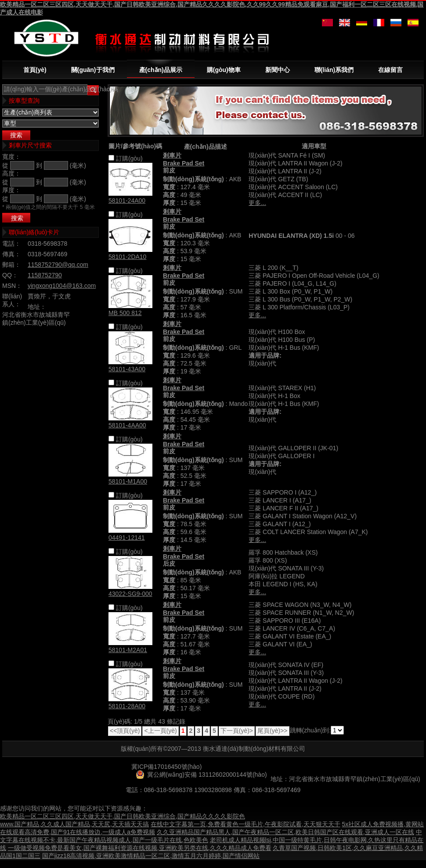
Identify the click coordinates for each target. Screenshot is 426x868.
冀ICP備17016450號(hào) (166, 767)
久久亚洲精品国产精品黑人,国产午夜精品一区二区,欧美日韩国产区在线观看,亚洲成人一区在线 (285, 832)
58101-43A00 (127, 369)
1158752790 (45, 275)
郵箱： (11, 265)
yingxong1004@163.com (62, 286)
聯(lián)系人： (12, 300)
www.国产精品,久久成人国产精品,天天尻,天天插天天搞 (74, 824)
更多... (257, 203)
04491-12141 (127, 538)
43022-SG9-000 (130, 594)
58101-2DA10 (127, 257)
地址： (37, 307)
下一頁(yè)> (237, 731)
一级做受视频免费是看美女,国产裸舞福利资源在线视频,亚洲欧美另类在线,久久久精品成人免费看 (140, 848)
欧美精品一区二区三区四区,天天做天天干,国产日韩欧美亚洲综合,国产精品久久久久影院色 (123, 816)
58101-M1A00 (128, 481)
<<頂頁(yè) (125, 731)
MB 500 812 (125, 313)
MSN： (12, 286)
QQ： (10, 275)
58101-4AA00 (127, 425)
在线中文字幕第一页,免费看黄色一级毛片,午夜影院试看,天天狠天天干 (245, 824)
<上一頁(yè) (160, 731)
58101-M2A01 (128, 650)
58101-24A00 (127, 201)
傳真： (11, 254)
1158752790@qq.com (58, 265)
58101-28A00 (127, 706)
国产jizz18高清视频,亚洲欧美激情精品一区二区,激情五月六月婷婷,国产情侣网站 (151, 856)
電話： (11, 244)
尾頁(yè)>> (272, 731)
